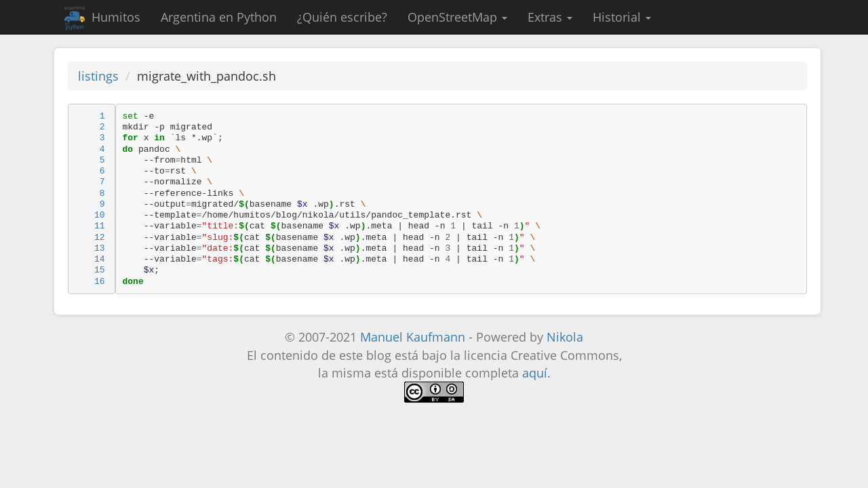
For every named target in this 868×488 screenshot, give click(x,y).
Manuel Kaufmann (413, 337)
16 (100, 282)
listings (98, 76)
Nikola (565, 337)
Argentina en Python (219, 17)
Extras (550, 17)
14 (100, 259)
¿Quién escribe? (342, 17)
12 (100, 238)
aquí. (536, 373)
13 (100, 248)
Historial (622, 17)
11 (100, 226)
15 (100, 270)
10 (100, 215)
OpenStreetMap (457, 17)
